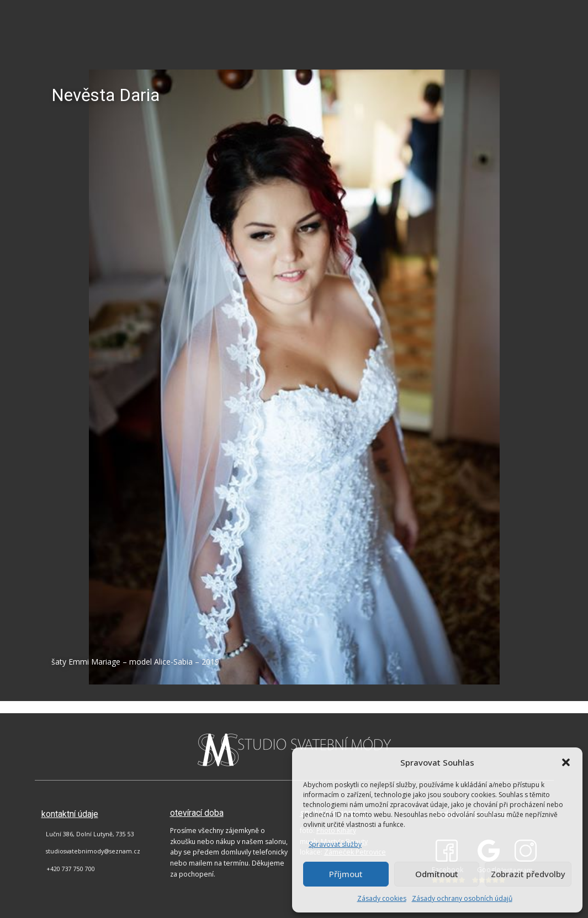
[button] (566, 762)
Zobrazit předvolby (528, 874)
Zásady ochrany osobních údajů (462, 898)
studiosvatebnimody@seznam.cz (93, 851)
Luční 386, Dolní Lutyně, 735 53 (90, 834)
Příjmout (346, 874)
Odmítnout (437, 874)
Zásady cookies (382, 898)
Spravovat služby (335, 844)
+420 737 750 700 (71, 869)
